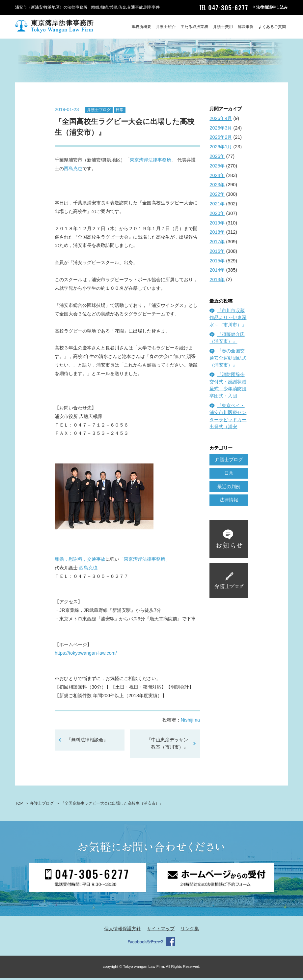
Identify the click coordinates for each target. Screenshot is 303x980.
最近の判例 (229, 489)
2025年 (217, 168)
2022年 (217, 196)
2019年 (217, 225)
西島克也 (73, 171)
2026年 (217, 158)
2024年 (217, 177)
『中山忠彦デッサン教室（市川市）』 (167, 746)
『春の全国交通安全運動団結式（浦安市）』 (228, 360)
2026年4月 (221, 120)
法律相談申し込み (272, 7)
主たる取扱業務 (194, 27)
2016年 (217, 253)
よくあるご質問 (272, 27)
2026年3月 (221, 130)
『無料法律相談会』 (90, 742)
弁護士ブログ (99, 112)
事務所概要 (141, 27)
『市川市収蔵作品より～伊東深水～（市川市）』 (228, 320)
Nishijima (190, 722)
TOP (19, 805)
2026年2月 (221, 139)
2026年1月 (221, 149)
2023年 (217, 187)
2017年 (217, 244)
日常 (120, 112)
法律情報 (229, 502)
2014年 (217, 272)
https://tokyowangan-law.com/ (86, 655)
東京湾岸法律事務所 (151, 162)
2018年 (217, 234)
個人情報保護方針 (123, 931)
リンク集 (190, 931)
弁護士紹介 (166, 27)
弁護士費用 (223, 27)
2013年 (217, 282)
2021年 (217, 206)
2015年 (217, 263)
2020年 (217, 215)
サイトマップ (161, 931)
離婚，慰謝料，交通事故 (80, 561)
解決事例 (246, 27)
